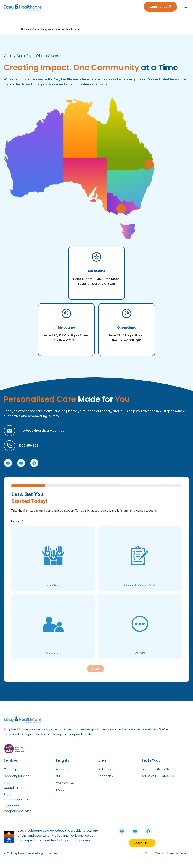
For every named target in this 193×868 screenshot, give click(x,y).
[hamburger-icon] (185, 7)
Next (96, 669)
